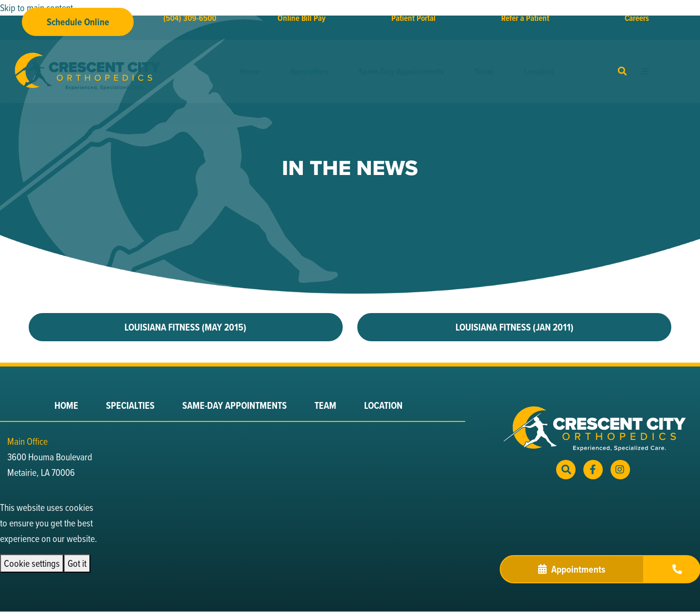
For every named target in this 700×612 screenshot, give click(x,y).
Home (249, 71)
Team (484, 71)
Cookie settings (32, 563)
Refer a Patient (525, 18)
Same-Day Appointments (401, 71)
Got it (77, 563)
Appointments (572, 569)
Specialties (309, 71)
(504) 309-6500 (190, 18)
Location (539, 71)
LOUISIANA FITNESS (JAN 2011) (515, 327)
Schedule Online (78, 22)
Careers (637, 18)
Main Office (27, 441)
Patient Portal (413, 18)
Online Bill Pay (302, 18)
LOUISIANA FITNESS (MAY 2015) (185, 327)
